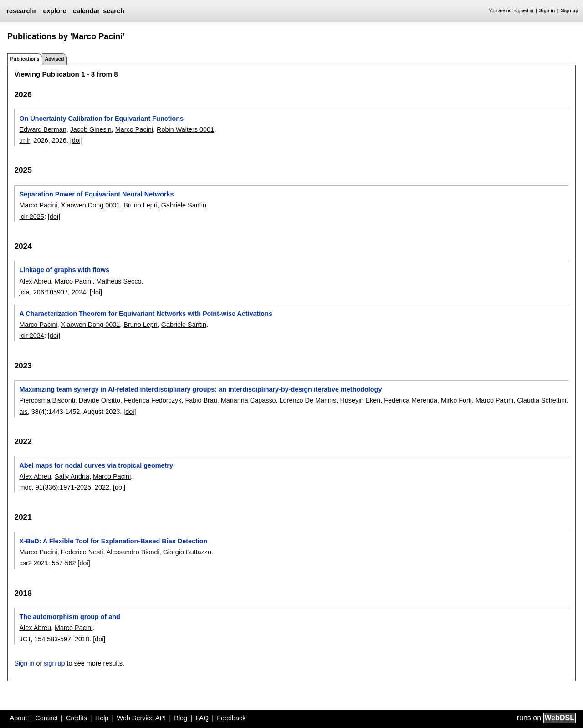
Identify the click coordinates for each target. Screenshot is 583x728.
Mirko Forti (456, 400)
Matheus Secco (119, 281)
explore (54, 11)
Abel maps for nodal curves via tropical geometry (96, 465)
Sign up (570, 11)
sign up (54, 663)
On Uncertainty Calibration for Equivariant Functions (101, 119)
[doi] (76, 140)
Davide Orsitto (100, 400)
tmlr (24, 140)
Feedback (231, 718)
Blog (181, 718)
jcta (24, 292)
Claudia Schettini (542, 400)
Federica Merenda (411, 400)
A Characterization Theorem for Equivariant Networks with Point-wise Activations (146, 314)
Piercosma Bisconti (47, 400)
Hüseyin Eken (360, 400)
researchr (21, 11)
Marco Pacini (134, 129)
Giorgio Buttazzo (187, 552)
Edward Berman (43, 129)
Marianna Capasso (248, 400)
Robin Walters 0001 (185, 129)
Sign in (547, 11)
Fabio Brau (201, 400)
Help (102, 718)
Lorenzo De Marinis (308, 400)
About (19, 718)
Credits (77, 718)
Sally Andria (72, 476)
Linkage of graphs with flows (64, 270)
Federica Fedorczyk (153, 400)
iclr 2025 (31, 217)
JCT (25, 639)
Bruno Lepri (140, 205)
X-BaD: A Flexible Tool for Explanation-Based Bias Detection (113, 541)
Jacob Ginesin (91, 129)
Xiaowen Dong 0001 (91, 205)
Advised (54, 59)
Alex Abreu (35, 281)
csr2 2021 (33, 563)
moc (25, 487)
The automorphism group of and (69, 617)
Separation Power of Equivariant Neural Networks (96, 194)
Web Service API (141, 718)
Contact (46, 718)
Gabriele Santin (184, 205)
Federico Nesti (82, 552)
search (113, 11)
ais (23, 412)
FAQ (202, 718)
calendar (86, 11)
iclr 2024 (31, 336)
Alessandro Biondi (133, 552)
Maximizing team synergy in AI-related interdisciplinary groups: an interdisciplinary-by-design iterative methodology (200, 389)
